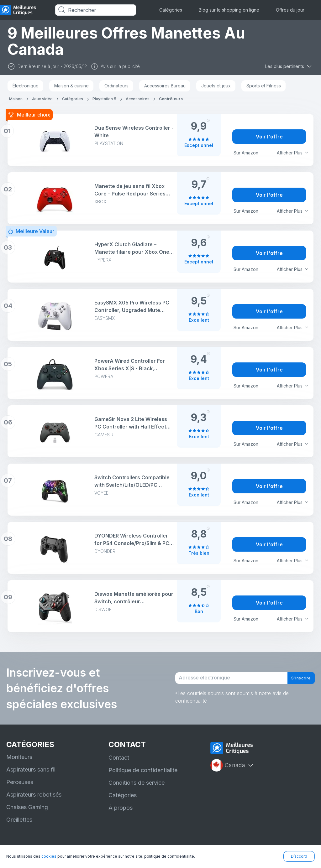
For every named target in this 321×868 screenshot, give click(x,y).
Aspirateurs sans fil (31, 769)
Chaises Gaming (27, 807)
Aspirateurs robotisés (34, 795)
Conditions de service (137, 783)
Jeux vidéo (42, 99)
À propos (121, 808)
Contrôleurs (171, 99)
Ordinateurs (116, 86)
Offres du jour (290, 10)
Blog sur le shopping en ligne (229, 10)
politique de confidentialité (169, 856)
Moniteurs (19, 757)
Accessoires (138, 99)
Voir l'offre (269, 137)
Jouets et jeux (216, 86)
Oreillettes (19, 820)
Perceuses (20, 782)
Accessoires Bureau (165, 86)
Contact (119, 758)
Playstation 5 (104, 99)
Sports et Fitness (264, 86)
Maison (16, 99)
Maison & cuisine (71, 86)
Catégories (171, 10)
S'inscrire (296, 678)
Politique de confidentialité (143, 770)
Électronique (26, 86)
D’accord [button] (299, 856)
